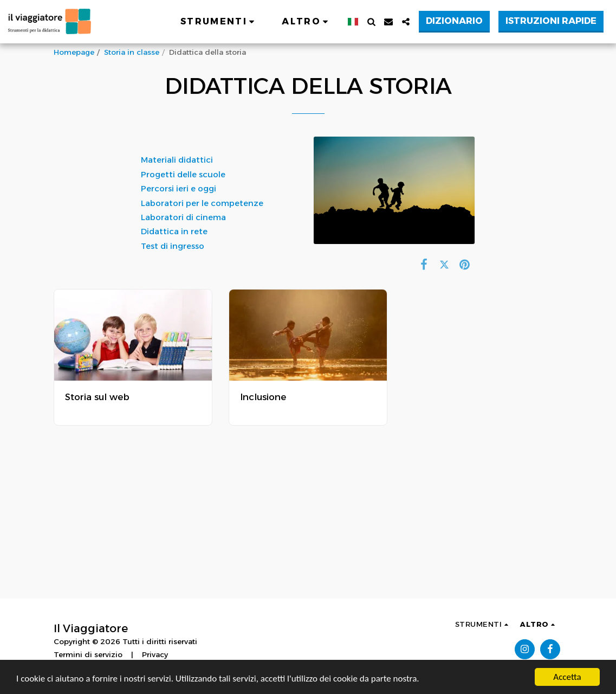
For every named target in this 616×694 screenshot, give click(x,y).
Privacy (155, 654)
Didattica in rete (175, 232)
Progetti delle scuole (183, 175)
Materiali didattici (178, 160)
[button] (219, 22)
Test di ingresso (173, 246)
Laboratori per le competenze (202, 203)
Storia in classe (132, 52)
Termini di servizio (88, 654)
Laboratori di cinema (184, 217)
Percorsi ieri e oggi (180, 189)
